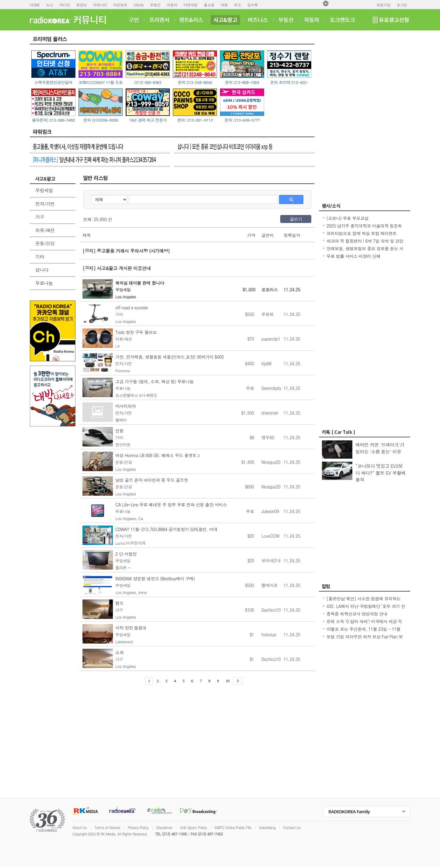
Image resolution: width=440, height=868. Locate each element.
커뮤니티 (100, 5)
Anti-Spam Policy (193, 827)
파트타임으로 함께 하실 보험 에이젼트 (362, 233)
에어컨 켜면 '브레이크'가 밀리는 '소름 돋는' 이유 (380, 448)
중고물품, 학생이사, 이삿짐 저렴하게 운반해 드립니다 (78, 146)
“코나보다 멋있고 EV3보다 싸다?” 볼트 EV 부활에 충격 (381, 473)
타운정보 (120, 5)
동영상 (82, 5)
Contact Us (292, 827)
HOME (35, 5)
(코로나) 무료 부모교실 (347, 218)
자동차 (172, 5)
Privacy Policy (138, 827)
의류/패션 (45, 230)
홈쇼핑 (209, 5)
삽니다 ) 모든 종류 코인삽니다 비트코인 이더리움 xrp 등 (225, 146)
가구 (40, 217)
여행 (224, 5)
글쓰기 (296, 219)
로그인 (402, 5)
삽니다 (42, 270)
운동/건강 (45, 243)
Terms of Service (107, 827)
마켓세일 (190, 5)
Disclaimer (164, 827)
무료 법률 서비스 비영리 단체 (353, 256)
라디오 (65, 5)
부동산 (155, 5)
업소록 (253, 5)
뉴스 (50, 5)
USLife (139, 5)
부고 (237, 5)
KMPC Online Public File (233, 827)
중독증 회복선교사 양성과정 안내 (357, 614)
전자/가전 (45, 204)
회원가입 (383, 5)
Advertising (267, 827)
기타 (40, 257)
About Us (80, 827)
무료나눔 (44, 283)
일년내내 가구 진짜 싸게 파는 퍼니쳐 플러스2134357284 (94, 159)
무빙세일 (44, 190)
